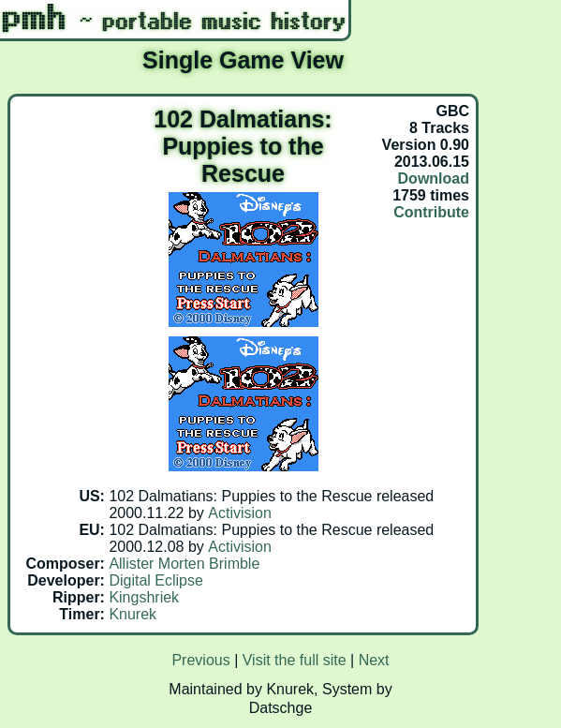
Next (374, 660)
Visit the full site (295, 660)
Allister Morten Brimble (184, 564)
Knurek (133, 614)
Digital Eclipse (155, 580)
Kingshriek (144, 597)
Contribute (431, 212)
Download (434, 178)
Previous (200, 660)
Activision (240, 513)
